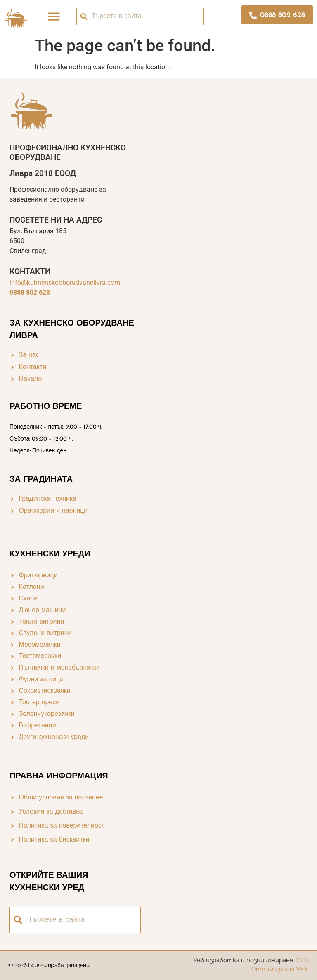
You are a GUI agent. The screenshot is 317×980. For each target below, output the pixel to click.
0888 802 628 (30, 292)
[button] (54, 16)
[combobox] (140, 16)
